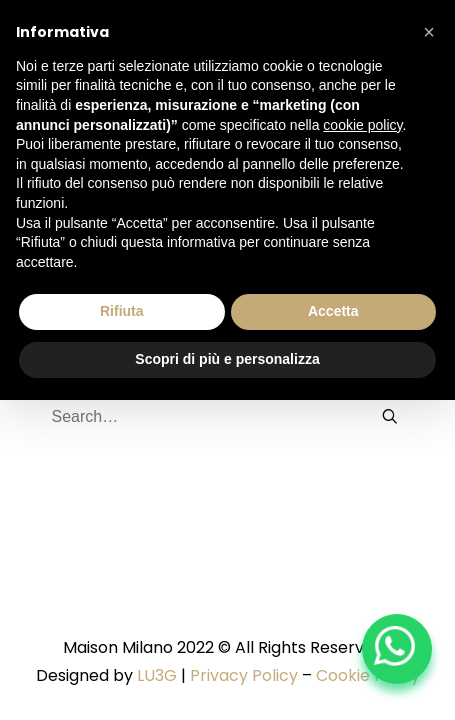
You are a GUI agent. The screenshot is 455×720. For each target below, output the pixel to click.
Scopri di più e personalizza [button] (227, 359)
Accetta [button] (333, 311)
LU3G (157, 675)
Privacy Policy (244, 675)
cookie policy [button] (362, 125)
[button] (429, 32)
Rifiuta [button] (122, 311)
